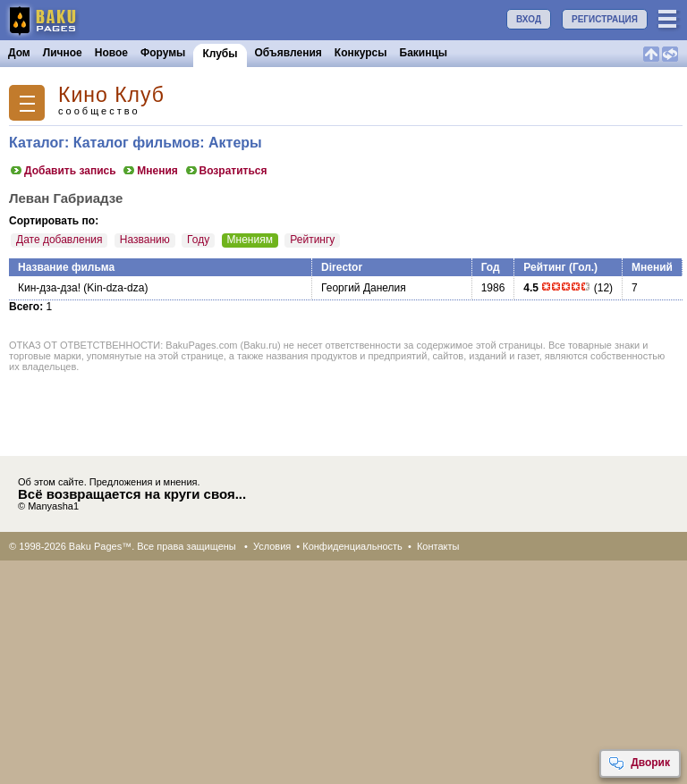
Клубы (220, 54)
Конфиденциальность (352, 546)
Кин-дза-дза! (49, 288)
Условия (272, 546)
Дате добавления (59, 240)
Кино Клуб (111, 95)
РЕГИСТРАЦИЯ (605, 19)
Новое (111, 53)
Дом (19, 53)
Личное (63, 53)
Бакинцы (424, 53)
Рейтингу (312, 240)
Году (198, 240)
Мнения (150, 171)
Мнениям (250, 240)
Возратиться (226, 171)
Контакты (438, 546)
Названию (145, 240)
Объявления (288, 53)
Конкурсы (361, 53)
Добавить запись (63, 171)
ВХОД (529, 19)
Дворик (639, 763)
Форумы (163, 53)
